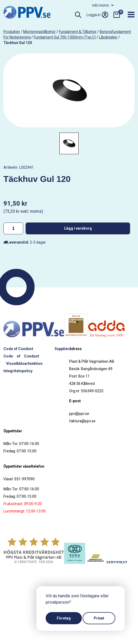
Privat (99, 618)
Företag (64, 618)
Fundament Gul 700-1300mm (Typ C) (65, 37)
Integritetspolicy (18, 371)
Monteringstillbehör (39, 32)
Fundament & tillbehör (78, 32)
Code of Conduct (18, 349)
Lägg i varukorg (78, 228)
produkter (12, 32)
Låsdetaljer (108, 37)
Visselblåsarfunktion (24, 364)
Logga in (97, 15)
